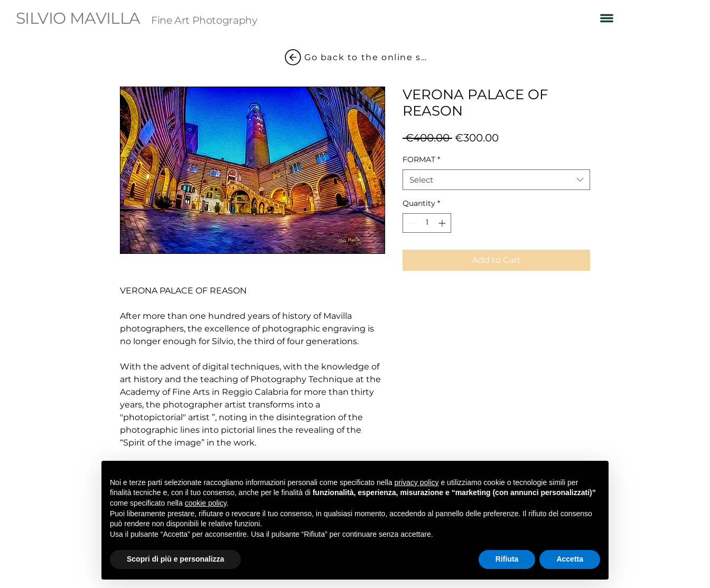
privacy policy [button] (417, 482)
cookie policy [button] (206, 503)
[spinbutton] (427, 223)
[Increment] (443, 223)
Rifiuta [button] (507, 559)
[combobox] (496, 180)
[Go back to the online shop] (355, 57)
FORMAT (421, 159)
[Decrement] (411, 223)
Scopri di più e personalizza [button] (175, 559)
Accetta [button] (570, 559)
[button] (607, 18)
